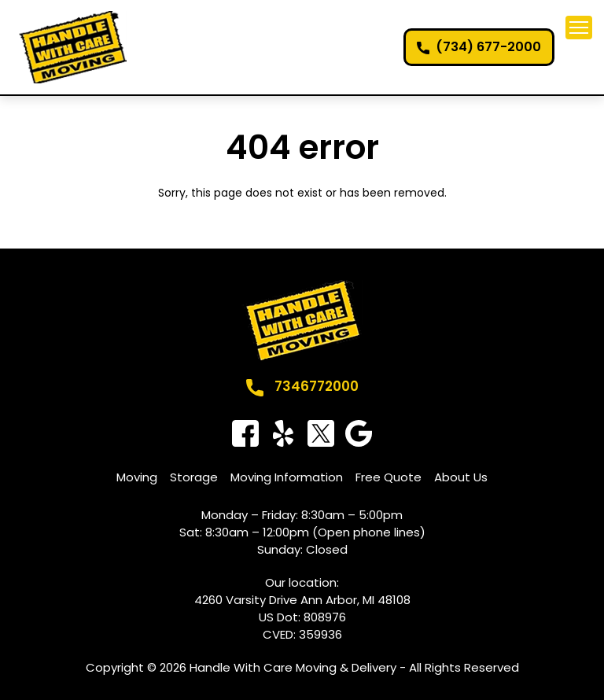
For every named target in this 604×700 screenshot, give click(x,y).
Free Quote (389, 477)
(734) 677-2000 (488, 47)
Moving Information (287, 477)
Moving (137, 477)
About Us (461, 477)
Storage (194, 477)
